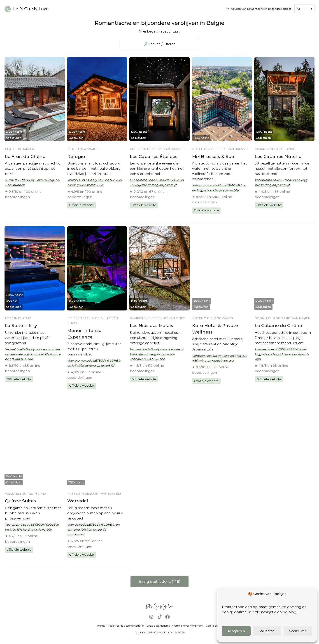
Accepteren (236, 631)
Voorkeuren (298, 631)
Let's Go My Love (31, 9)
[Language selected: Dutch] (304, 9)
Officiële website (81, 205)
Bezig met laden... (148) (159, 582)
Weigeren (267, 631)
